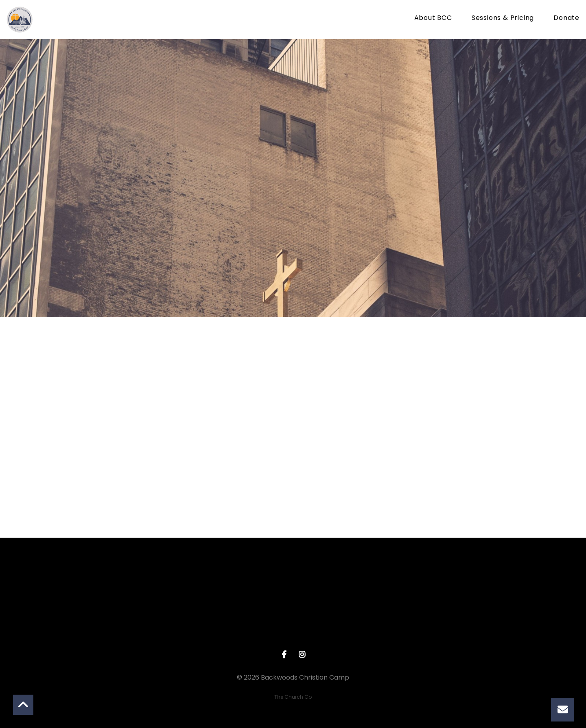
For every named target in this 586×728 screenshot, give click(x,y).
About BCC (433, 19)
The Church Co (293, 697)
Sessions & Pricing (503, 19)
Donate (566, 19)
